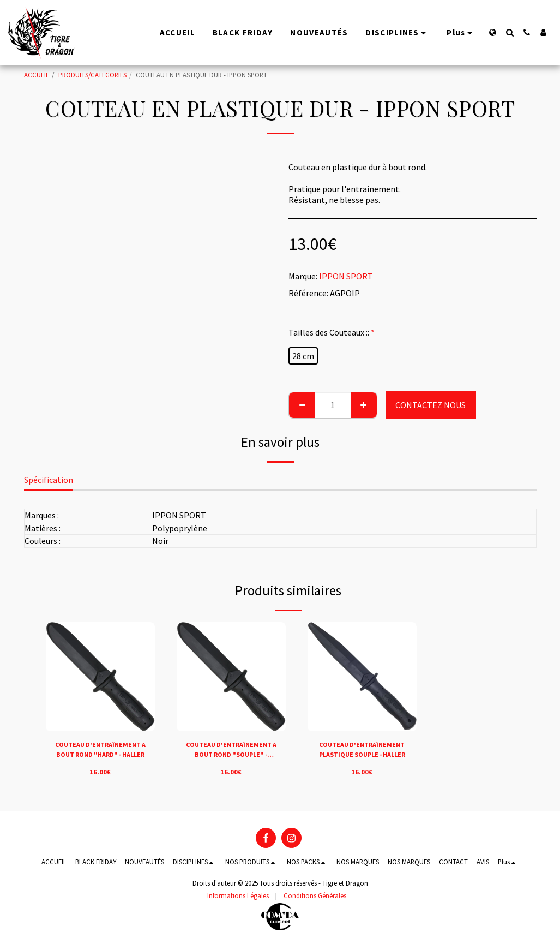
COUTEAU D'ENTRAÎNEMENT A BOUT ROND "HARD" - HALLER (100, 751)
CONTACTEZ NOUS (430, 405)
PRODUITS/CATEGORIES (92, 75)
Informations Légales (238, 895)
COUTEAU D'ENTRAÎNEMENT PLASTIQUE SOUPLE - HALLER (362, 751)
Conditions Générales (315, 895)
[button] (510, 32)
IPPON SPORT (346, 276)
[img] (100, 677)
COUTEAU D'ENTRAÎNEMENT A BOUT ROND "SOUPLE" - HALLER (231, 751)
